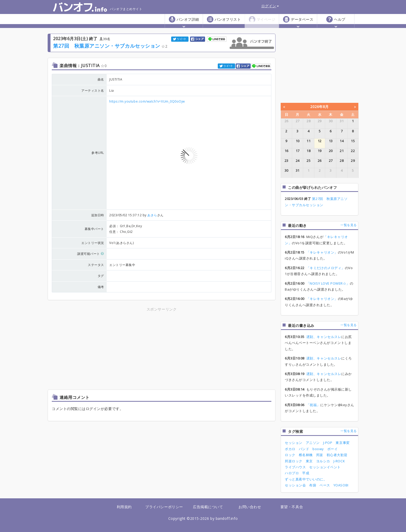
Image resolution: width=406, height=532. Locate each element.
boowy (318, 449)
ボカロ (290, 449)
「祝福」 (313, 405)
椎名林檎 (306, 455)
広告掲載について (208, 507)
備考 (101, 287)
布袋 (313, 485)
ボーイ (333, 449)
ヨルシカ (323, 461)
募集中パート (94, 229)
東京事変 (343, 443)
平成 (306, 473)
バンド (304, 449)
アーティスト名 (93, 91)
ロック (290, 455)
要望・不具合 (292, 507)
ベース (325, 485)
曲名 (101, 79)
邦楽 (320, 455)
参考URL (98, 153)
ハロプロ (292, 473)
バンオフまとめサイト (97, 7)
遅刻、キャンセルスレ (324, 337)
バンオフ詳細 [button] (188, 22)
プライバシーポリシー (164, 507)
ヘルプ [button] (340, 22)
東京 (309, 461)
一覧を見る (349, 225)
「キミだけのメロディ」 (326, 268)
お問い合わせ (250, 507)
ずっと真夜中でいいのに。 (306, 479)
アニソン (313, 443)
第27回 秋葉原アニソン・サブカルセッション (107, 46)
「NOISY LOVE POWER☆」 (328, 283)
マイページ (266, 19)
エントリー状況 (93, 243)
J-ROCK (339, 461)
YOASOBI (341, 485)
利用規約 (124, 507)
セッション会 (295, 485)
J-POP (328, 443)
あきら (152, 215)
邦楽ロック (294, 461)
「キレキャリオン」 (322, 252)
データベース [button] (302, 22)
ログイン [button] (270, 6)
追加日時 (98, 215)
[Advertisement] (116, 349)
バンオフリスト (228, 19)
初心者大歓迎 (337, 455)
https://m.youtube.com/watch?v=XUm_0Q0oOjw (147, 101)
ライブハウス (295, 467)
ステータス (96, 265)
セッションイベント (325, 467)
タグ (101, 276)
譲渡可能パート (91, 254)
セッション (294, 443)
